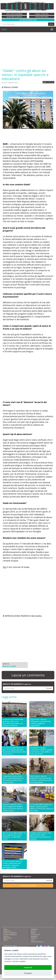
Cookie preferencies (37, 942)
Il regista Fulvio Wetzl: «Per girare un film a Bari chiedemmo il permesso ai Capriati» (41, 836)
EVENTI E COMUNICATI (10, 935)
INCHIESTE (6, 931)
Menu (4, 29)
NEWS (5, 940)
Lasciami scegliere (19, 961)
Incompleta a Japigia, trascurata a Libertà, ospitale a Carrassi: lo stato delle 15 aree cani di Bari (41, 751)
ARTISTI (6, 936)
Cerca (51, 24)
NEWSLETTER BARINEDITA (17, 684)
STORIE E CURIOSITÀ (9, 933)
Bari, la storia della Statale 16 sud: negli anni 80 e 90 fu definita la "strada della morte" (14, 836)
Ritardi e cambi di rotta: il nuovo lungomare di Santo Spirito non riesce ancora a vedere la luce (13, 807)
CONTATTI (34, 938)
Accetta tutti (28, 968)
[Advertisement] (28, 50)
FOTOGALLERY (35, 935)
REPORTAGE (7, 938)
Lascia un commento (28, 675)
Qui (5, 567)
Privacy (33, 940)
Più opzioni (28, 973)
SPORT (33, 931)
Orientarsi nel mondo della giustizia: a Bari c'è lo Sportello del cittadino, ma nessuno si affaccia (13, 722)
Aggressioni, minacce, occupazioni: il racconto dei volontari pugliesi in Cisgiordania (40, 722)
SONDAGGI (34, 936)
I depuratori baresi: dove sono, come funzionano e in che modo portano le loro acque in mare (13, 779)
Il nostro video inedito (28, 886)
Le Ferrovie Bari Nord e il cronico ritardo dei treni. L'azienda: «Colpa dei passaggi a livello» (12, 864)
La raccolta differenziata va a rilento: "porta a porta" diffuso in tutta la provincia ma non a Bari (42, 807)
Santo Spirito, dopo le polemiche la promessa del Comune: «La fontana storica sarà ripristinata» (41, 779)
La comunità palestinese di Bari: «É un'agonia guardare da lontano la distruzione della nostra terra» (14, 751)
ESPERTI (33, 933)
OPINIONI (34, 929)
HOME (5, 929)
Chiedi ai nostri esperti (10, 946)
